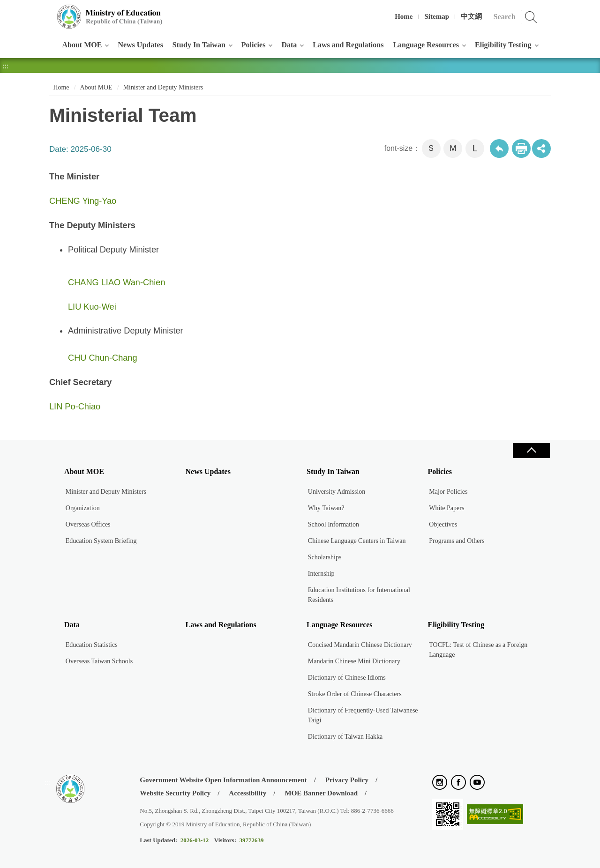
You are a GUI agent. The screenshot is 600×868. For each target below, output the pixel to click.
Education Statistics (92, 645)
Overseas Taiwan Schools (99, 661)
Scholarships (325, 557)
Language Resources (426, 45)
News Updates (140, 45)
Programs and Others (457, 541)
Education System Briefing (101, 541)
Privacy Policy (347, 780)
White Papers (446, 508)
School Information (334, 524)
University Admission (337, 492)
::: (48, 11)
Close (531, 451)
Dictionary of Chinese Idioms (347, 678)
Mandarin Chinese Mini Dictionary (354, 661)
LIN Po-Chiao (75, 407)
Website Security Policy (175, 793)
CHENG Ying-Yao (83, 201)
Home (404, 16)
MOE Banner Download (321, 793)
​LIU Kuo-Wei (92, 307)
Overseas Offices (88, 524)
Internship (321, 574)
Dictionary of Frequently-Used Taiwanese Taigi (363, 715)
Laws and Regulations (348, 45)
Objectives (443, 524)
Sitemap (437, 16)
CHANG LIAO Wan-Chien (117, 282)
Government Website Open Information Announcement (223, 780)
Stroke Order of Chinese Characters (355, 694)
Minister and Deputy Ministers (163, 87)
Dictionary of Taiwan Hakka (345, 737)
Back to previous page (499, 148)
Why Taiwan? (326, 508)
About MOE (82, 45)
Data (289, 45)
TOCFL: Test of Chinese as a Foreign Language (478, 650)
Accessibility (247, 793)
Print (521, 148)
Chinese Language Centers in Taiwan (357, 541)
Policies (254, 45)
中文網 (471, 16)
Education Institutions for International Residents (359, 595)
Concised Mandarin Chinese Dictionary (360, 645)
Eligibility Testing (503, 45)
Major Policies (448, 492)
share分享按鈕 (541, 148)
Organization (83, 508)
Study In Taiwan (199, 45)
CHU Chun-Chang (103, 358)
